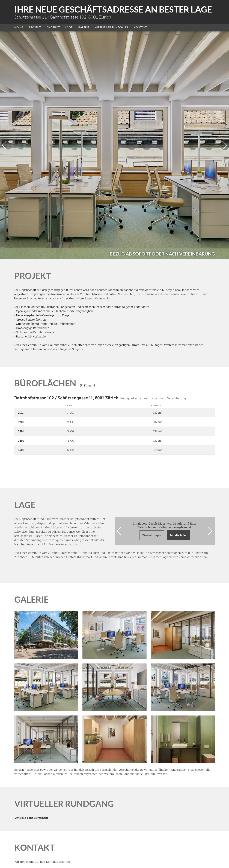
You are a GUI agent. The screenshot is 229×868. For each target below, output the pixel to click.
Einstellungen (152, 535)
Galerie (84, 27)
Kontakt (140, 27)
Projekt (35, 27)
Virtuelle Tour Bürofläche (31, 818)
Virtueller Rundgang (111, 27)
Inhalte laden (179, 535)
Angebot (53, 27)
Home (19, 27)
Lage (69, 27)
